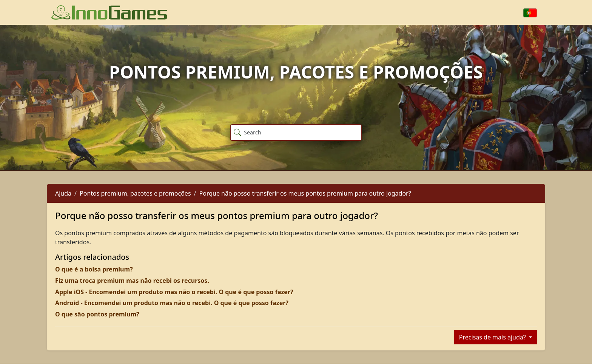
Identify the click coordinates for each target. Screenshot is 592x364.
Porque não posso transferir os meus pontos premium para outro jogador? (305, 193)
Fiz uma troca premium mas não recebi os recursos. (132, 281)
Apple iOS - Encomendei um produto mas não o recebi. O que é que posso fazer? (174, 292)
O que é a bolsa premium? (94, 269)
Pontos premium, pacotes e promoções (135, 193)
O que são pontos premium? (97, 314)
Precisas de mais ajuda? (493, 337)
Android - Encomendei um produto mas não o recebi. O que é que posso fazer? (172, 303)
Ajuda (63, 193)
